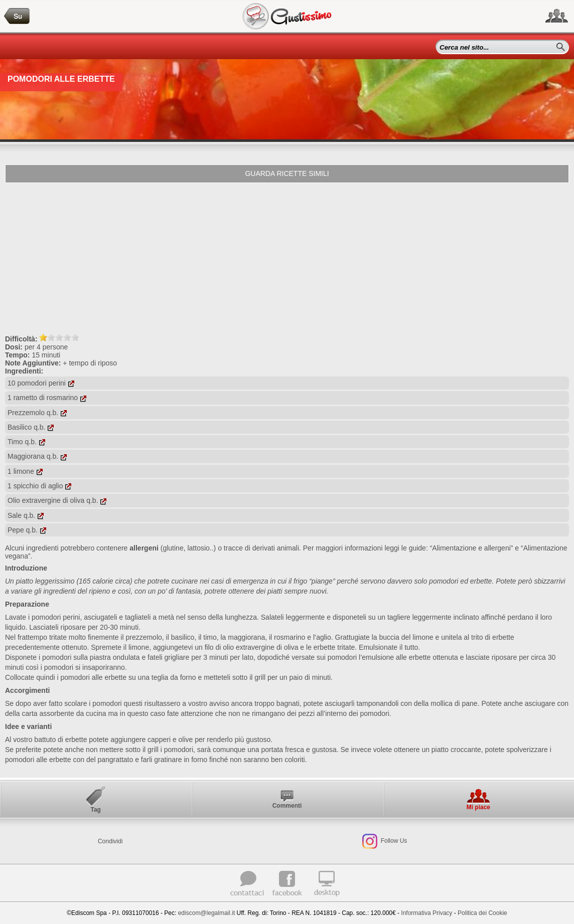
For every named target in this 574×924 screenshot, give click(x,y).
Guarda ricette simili (287, 173)
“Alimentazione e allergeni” (472, 548)
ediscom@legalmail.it (207, 913)
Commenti (287, 806)
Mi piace (478, 807)
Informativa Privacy (426, 913)
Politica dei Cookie (482, 913)
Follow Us (393, 841)
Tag (95, 810)
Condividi (110, 841)
